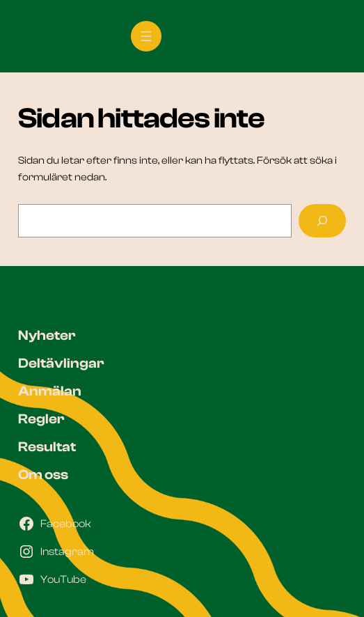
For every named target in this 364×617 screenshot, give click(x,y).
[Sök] (322, 221)
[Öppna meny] (146, 36)
